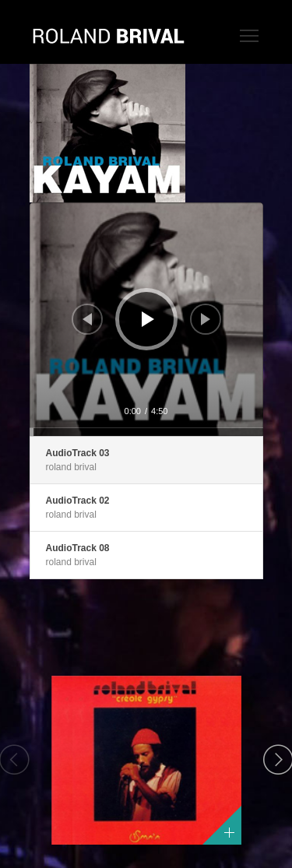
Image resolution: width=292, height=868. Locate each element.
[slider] (146, 432)
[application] (146, 319)
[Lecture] (148, 319)
